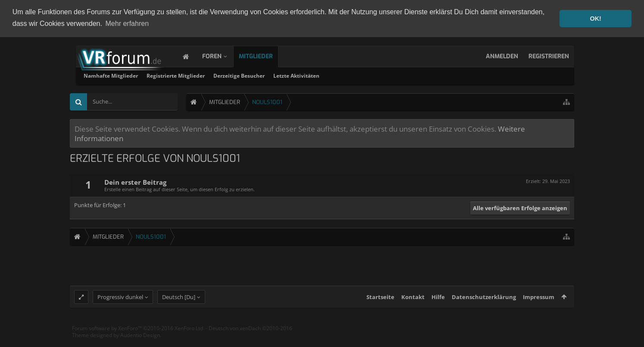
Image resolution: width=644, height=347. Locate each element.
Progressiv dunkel (120, 305)
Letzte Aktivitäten (407, 75)
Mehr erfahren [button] (127, 24)
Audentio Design (140, 342)
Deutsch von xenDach (250, 336)
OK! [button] (595, 19)
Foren (220, 55)
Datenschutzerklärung (484, 305)
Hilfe (438, 305)
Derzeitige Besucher (349, 75)
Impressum (539, 305)
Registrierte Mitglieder (286, 75)
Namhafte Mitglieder (221, 75)
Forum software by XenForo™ (138, 336)
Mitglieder (264, 55)
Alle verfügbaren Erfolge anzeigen (520, 207)
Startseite (380, 305)
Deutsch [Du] (179, 305)
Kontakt (413, 305)
